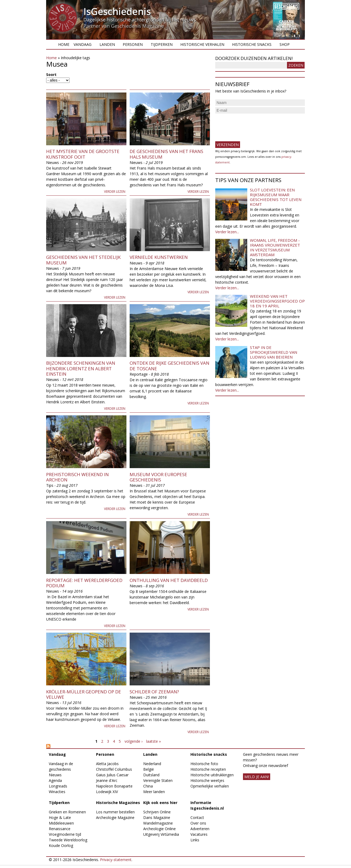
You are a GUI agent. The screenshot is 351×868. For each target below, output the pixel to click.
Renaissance (60, 829)
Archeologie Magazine (115, 817)
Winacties (57, 792)
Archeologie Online (159, 829)
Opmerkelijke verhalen (210, 786)
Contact (197, 817)
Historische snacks (252, 44)
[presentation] (256, 125)
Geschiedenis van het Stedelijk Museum (83, 260)
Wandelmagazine (158, 823)
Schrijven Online (157, 812)
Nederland (152, 764)
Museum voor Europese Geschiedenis (158, 477)
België (149, 769)
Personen (133, 44)
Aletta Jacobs (107, 764)
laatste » (153, 741)
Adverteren (200, 829)
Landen (107, 44)
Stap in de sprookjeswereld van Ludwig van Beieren (274, 352)
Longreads (58, 786)
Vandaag (83, 44)
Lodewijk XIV (107, 792)
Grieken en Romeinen (67, 812)
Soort (51, 75)
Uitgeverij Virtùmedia (161, 834)
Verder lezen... (227, 232)
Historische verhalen (202, 44)
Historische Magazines (118, 803)
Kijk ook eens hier (160, 803)
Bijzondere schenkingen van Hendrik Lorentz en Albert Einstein (81, 368)
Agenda (55, 780)
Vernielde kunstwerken (159, 257)
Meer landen (154, 792)
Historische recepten (208, 769)
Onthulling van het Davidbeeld (169, 580)
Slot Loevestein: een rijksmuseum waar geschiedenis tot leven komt (276, 197)
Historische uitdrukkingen (212, 775)
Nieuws (55, 775)
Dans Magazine (157, 817)
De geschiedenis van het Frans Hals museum (166, 154)
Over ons (198, 823)
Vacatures (199, 834)
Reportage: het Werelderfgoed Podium (84, 583)
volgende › (133, 741)
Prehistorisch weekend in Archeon (77, 477)
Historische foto (204, 764)
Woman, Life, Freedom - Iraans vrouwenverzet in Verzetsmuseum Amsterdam (275, 247)
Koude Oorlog (61, 845)
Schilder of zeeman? (154, 692)
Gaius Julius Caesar (112, 775)
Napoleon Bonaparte (114, 786)
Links (195, 840)
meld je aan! (257, 777)
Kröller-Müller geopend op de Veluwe (84, 694)
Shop (285, 44)
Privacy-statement (116, 860)
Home (64, 44)
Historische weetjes (207, 780)
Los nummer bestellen (115, 812)
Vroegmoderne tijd (65, 834)
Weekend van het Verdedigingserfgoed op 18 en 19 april (277, 301)
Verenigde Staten (158, 780)
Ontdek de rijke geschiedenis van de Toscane (169, 366)
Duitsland (151, 775)
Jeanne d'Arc (107, 780)
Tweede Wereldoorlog (68, 840)
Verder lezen (115, 192)
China (148, 786)
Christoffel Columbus (114, 769)
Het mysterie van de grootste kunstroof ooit (83, 154)
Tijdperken (162, 44)
